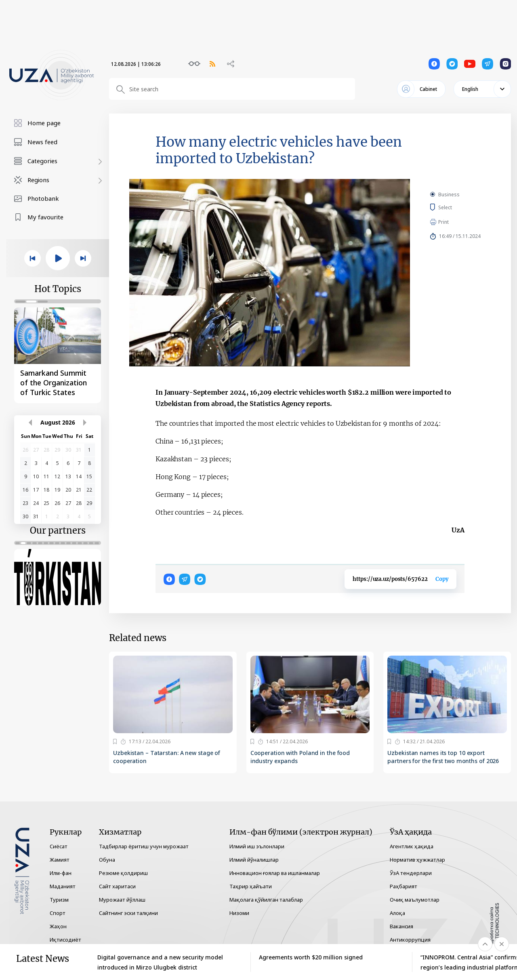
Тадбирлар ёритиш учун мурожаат (144, 846)
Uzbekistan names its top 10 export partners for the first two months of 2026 (443, 757)
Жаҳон (58, 926)
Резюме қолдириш (123, 873)
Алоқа (397, 913)
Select (454, 207)
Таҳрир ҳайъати (251, 886)
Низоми (239, 913)
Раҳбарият (404, 886)
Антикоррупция (410, 940)
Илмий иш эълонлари (257, 846)
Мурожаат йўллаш (122, 900)
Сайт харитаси (117, 886)
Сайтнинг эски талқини (128, 913)
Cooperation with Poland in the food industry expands (300, 757)
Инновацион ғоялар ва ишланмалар (275, 873)
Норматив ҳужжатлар (417, 860)
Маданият (63, 886)
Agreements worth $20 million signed (311, 957)
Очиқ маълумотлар (415, 900)
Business (449, 195)
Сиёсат (59, 846)
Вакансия (401, 926)
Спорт (58, 913)
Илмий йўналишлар (254, 860)
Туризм (59, 900)
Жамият (60, 860)
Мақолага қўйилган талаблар (266, 900)
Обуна (107, 860)
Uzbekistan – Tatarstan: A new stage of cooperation (167, 757)
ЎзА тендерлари (411, 873)
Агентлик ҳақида (412, 846)
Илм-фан (61, 873)
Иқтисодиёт (65, 940)
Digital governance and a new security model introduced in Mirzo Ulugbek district (160, 962)
